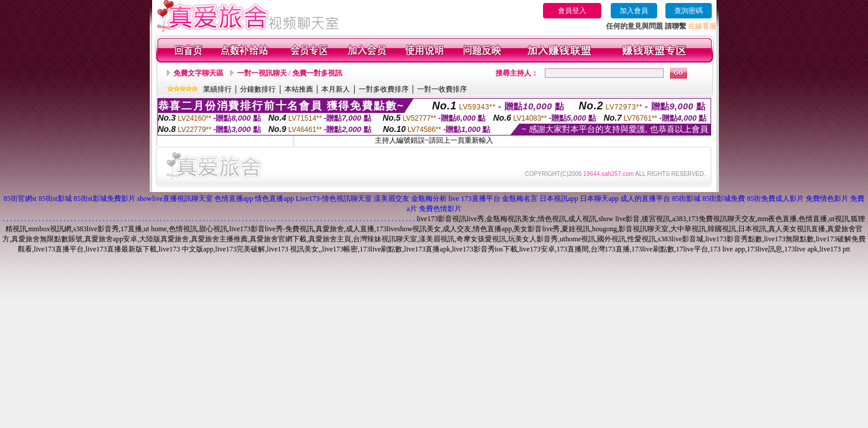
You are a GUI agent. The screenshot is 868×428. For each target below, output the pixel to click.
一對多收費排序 (384, 89)
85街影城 (686, 199)
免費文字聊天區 (198, 73)
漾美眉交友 (392, 199)
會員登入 (572, 11)
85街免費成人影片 (775, 199)
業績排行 (217, 89)
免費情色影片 (827, 199)
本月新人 (336, 89)
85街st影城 (55, 199)
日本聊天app (599, 199)
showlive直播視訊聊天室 (175, 199)
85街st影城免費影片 (105, 199)
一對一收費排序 (442, 89)
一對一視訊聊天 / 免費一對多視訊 (290, 73)
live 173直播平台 (474, 199)
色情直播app (234, 199)
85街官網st (20, 199)
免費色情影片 (440, 209)
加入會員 (634, 11)
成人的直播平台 (645, 199)
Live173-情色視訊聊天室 (334, 199)
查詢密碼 (689, 11)
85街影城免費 (724, 199)
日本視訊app (559, 199)
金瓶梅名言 (520, 199)
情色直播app (274, 199)
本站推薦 (299, 89)
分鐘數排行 (258, 89)
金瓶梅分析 (429, 199)
